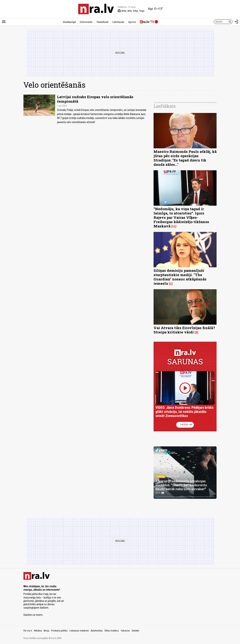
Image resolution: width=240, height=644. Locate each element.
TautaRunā (102, 22)
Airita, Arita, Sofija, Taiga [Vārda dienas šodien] (131, 11)
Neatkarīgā (69, 22)
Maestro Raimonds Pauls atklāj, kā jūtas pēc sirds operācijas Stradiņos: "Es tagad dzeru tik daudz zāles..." (185, 158)
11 (174, 226)
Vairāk (186, 425)
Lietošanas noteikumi (79, 631)
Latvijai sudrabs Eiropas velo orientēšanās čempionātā (95, 99)
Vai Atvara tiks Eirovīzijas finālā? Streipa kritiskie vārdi (184, 330)
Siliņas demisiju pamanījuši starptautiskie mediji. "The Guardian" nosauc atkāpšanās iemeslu (180, 277)
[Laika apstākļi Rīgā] (156, 9)
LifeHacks (118, 22)
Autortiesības (97, 631)
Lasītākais (165, 106)
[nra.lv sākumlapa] (96, 9)
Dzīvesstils (86, 22)
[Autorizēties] (236, 22)
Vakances (125, 631)
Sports (132, 22)
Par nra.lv (28, 631)
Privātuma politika (59, 631)
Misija (46, 631)
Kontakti (135, 631)
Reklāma (38, 631)
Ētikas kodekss (112, 631)
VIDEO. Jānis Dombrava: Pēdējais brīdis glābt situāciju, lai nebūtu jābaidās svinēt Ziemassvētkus (184, 412)
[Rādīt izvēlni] (4, 22)
